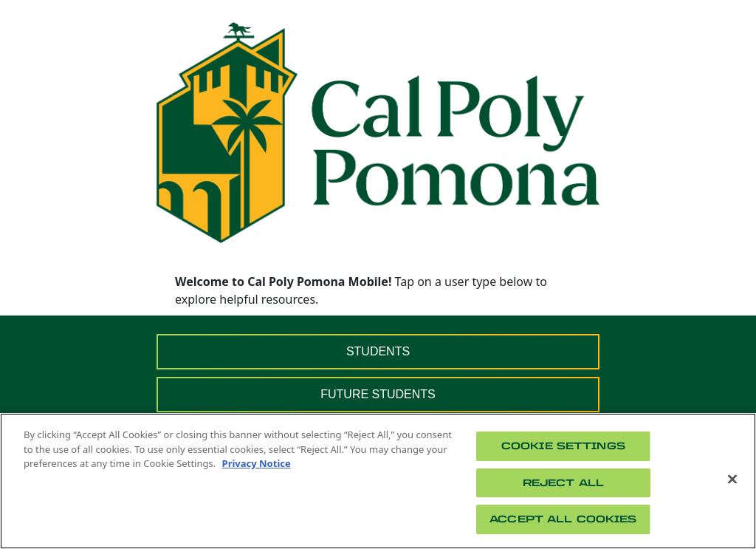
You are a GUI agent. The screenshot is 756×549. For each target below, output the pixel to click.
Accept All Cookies (563, 519)
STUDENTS (378, 351)
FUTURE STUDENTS (378, 394)
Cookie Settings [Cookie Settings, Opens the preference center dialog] (563, 446)
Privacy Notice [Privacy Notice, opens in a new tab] (257, 463)
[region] (378, 481)
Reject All (563, 483)
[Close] (732, 480)
